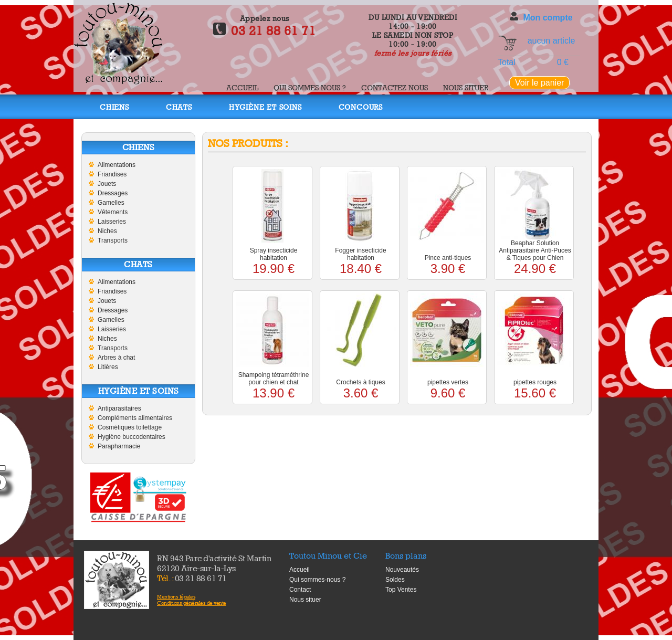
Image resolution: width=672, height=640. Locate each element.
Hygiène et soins (265, 107)
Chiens (114, 107)
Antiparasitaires (119, 408)
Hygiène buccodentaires (132, 437)
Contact (300, 590)
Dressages (113, 193)
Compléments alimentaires (135, 418)
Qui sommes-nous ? (317, 580)
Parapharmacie (119, 446)
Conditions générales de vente (192, 603)
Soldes (395, 580)
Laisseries (112, 222)
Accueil (242, 87)
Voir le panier (539, 83)
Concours (361, 107)
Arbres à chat (116, 358)
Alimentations (117, 165)
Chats (179, 107)
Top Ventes (401, 590)
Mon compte (548, 18)
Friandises (112, 174)
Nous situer (466, 87)
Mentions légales (176, 596)
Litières (108, 367)
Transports (113, 240)
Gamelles (111, 203)
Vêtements (113, 212)
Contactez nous (395, 87)
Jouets (107, 184)
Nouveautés (402, 570)
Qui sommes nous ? (310, 87)
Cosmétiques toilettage (130, 427)
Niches (107, 231)
